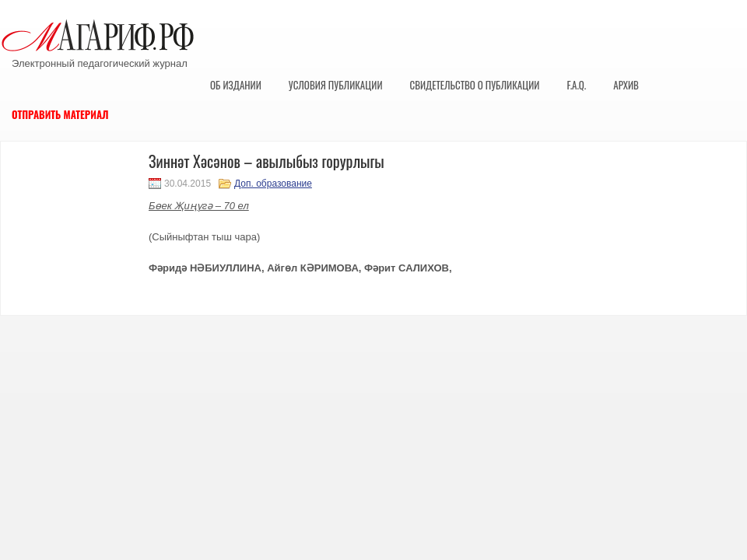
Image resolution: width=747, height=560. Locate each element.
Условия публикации (336, 85)
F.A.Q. (576, 85)
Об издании (236, 85)
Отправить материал (60, 114)
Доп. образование (273, 184)
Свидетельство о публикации (474, 85)
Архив (626, 85)
